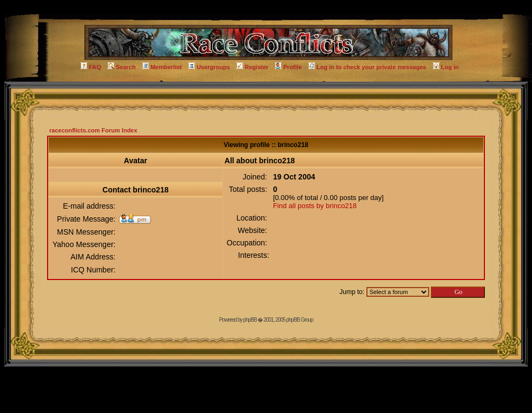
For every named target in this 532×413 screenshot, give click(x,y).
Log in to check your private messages (367, 67)
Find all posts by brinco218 (315, 206)
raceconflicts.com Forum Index (93, 130)
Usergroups (209, 67)
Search (122, 67)
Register (252, 67)
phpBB (250, 320)
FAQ (91, 67)
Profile (288, 67)
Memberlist (162, 67)
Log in (446, 67)
